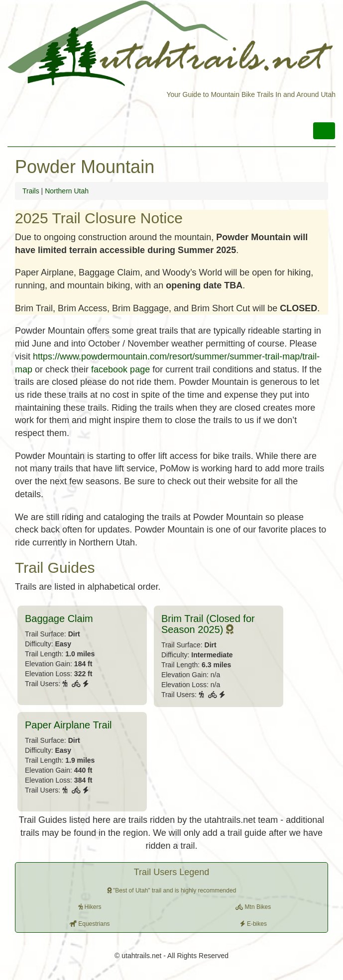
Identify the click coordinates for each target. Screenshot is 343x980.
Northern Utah (67, 191)
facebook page (120, 369)
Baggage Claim (59, 619)
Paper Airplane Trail (68, 725)
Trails (31, 191)
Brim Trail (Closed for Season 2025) (208, 624)
